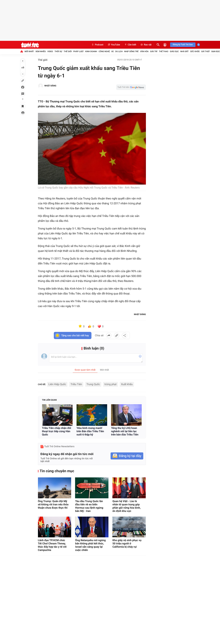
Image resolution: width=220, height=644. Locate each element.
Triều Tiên (76, 384)
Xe (113, 51)
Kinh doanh (91, 51)
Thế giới (68, 51)
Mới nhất (29, 51)
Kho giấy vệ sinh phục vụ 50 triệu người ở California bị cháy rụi (127, 543)
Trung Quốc (93, 384)
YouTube (114, 45)
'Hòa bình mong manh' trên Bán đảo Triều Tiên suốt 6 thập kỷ (90, 431)
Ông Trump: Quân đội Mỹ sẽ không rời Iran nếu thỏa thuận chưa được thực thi (53, 504)
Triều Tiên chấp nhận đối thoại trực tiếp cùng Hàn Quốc (57, 431)
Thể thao (163, 51)
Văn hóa (144, 51)
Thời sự (58, 51)
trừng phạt (110, 384)
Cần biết (130, 45)
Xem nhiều (41, 51)
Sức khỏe (195, 51)
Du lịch (119, 51)
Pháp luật (79, 51)
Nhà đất (185, 51)
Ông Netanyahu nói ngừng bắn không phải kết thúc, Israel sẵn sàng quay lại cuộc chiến (90, 545)
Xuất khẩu (127, 384)
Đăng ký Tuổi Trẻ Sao (183, 45)
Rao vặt (146, 45)
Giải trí (154, 51)
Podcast (97, 45)
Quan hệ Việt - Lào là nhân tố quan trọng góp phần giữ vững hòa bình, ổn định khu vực (126, 506)
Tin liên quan (49, 400)
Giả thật (206, 51)
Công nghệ (104, 51)
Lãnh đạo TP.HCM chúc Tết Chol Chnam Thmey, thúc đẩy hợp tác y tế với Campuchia (52, 545)
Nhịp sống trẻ (131, 51)
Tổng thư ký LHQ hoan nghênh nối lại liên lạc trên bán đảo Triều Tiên (125, 431)
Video (50, 51)
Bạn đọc (216, 51)
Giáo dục (174, 51)
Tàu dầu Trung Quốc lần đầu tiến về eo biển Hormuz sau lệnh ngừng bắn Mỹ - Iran (89, 506)
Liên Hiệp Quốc (57, 384)
